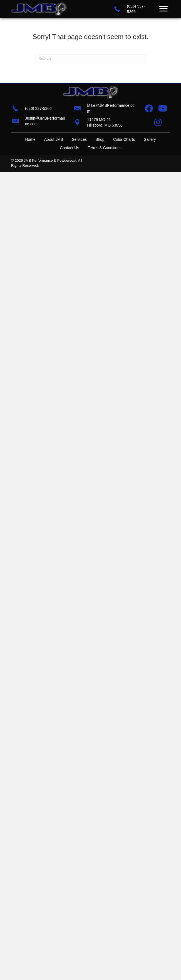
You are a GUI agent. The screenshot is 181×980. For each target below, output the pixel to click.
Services (79, 139)
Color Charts (124, 139)
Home (30, 139)
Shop (100, 139)
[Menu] (163, 9)
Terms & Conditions (104, 148)
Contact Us (69, 148)
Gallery (150, 139)
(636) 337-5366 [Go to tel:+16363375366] (38, 108)
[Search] (91, 59)
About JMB (54, 139)
